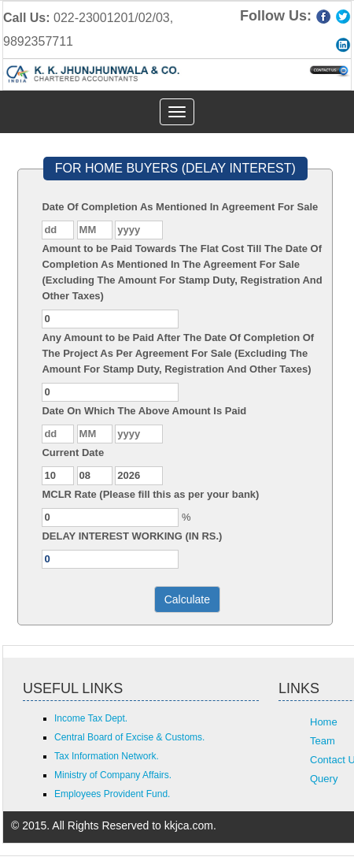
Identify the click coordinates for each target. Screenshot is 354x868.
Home (324, 722)
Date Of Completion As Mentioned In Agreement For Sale (180, 207)
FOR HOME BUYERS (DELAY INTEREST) (175, 168)
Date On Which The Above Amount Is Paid (144, 411)
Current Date (73, 453)
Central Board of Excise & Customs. (129, 737)
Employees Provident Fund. (112, 794)
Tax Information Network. (107, 756)
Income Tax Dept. (91, 718)
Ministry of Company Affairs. (113, 775)
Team (323, 741)
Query (324, 779)
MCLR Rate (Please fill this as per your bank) (150, 494)
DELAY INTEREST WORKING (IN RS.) (132, 536)
